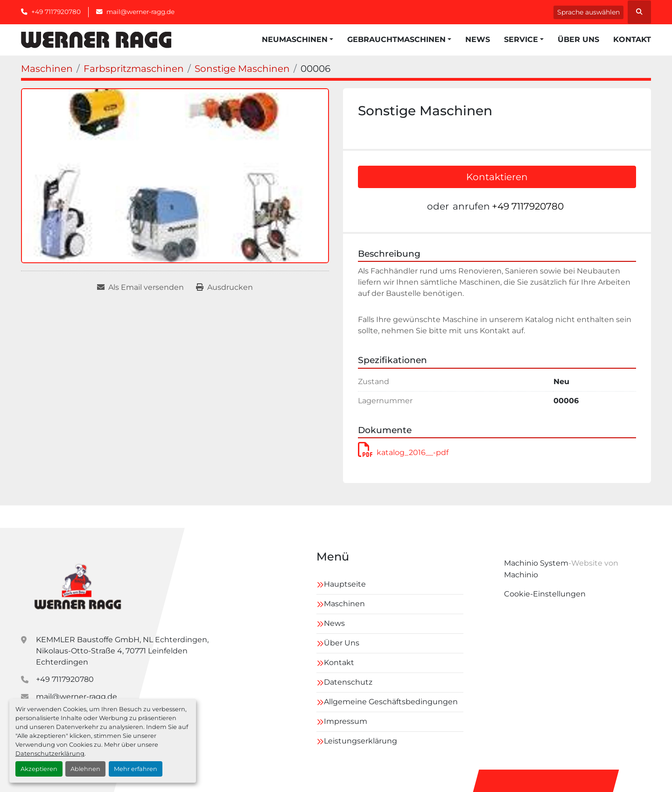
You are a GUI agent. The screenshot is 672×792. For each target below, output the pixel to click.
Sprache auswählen (588, 12)
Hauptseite (345, 584)
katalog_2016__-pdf (403, 452)
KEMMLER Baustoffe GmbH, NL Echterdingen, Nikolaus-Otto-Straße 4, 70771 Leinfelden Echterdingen (122, 651)
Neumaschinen (295, 39)
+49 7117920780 (56, 12)
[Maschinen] (47, 69)
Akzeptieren (39, 769)
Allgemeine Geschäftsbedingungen (391, 702)
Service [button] (521, 39)
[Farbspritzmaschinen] (134, 69)
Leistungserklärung (360, 741)
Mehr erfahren (136, 769)
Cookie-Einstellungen (545, 594)
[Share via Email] (140, 287)
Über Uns (578, 39)
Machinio (521, 575)
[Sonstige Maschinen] (242, 69)
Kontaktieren (497, 177)
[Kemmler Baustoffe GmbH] (77, 585)
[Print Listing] (224, 287)
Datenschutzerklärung (50, 753)
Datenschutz (348, 682)
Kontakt (632, 39)
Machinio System (536, 563)
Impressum (346, 721)
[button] (297, 40)
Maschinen (344, 604)
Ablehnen (85, 769)
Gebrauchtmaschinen (396, 39)
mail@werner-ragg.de (140, 12)
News (478, 39)
